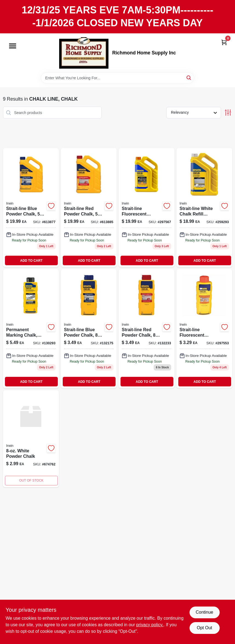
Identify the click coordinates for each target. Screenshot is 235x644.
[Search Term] (117, 78)
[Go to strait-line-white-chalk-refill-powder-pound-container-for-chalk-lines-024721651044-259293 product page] (204, 208)
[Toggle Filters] (228, 113)
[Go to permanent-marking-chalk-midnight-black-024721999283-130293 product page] (31, 329)
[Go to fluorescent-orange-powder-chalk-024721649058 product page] (204, 329)
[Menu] (13, 46)
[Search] (189, 78)
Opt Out (204, 628)
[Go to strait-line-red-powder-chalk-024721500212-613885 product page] (89, 208)
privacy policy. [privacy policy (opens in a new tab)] (150, 625)
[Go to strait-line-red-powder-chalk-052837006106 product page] (147, 329)
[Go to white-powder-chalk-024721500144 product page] (31, 439)
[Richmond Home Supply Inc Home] (84, 53)
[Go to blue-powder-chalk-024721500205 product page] (31, 208)
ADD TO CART (31, 261)
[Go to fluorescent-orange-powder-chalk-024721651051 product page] (147, 208)
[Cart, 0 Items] (224, 42)
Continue (204, 612)
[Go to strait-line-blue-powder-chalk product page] (89, 329)
